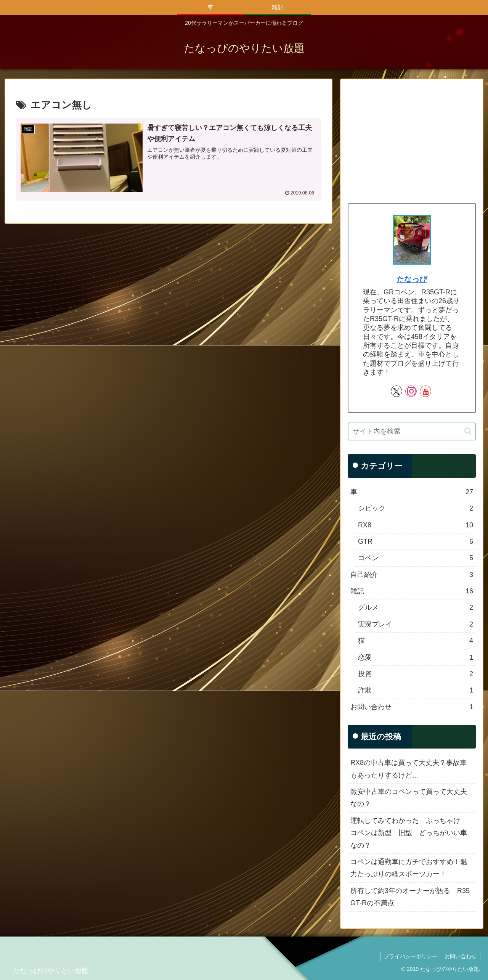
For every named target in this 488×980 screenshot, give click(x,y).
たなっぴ (412, 279)
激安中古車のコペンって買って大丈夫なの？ (409, 798)
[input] (412, 431)
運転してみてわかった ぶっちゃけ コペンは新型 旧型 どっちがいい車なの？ (409, 833)
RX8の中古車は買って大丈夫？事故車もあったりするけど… (409, 769)
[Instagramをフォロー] (411, 391)
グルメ (416, 607)
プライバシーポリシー (409, 956)
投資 (416, 674)
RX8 (416, 525)
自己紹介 (412, 575)
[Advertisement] (412, 140)
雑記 (412, 591)
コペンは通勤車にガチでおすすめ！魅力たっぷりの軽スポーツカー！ (409, 868)
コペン (416, 558)
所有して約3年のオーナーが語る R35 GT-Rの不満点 (410, 897)
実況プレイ (416, 624)
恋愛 (416, 657)
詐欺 (416, 690)
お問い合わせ (412, 707)
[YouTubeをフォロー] (425, 391)
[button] (468, 431)
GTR (416, 541)
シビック (416, 508)
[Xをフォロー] (396, 391)
